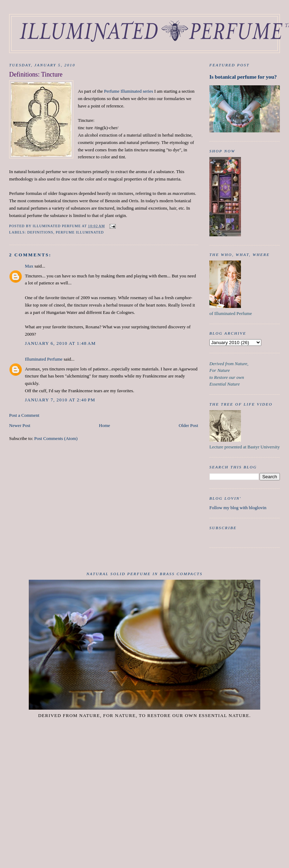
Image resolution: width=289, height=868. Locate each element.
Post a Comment (24, 415)
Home (105, 425)
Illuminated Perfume (44, 359)
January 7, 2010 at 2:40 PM (60, 400)
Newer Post (20, 425)
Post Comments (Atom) (56, 438)
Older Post (189, 425)
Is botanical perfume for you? (243, 77)
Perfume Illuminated (80, 232)
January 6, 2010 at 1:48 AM (60, 343)
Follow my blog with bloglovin (238, 508)
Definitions (40, 232)
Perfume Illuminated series (128, 91)
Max (29, 266)
